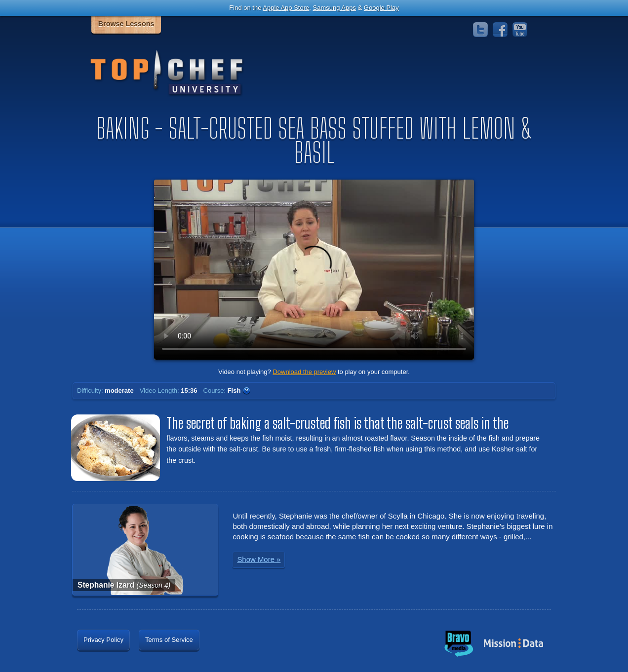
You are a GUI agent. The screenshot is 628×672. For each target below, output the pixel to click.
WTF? (246, 391)
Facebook (500, 30)
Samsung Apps (334, 8)
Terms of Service (169, 640)
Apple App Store (286, 8)
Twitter (480, 30)
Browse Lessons (126, 24)
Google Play (381, 8)
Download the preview (304, 372)
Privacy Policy (103, 640)
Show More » (259, 559)
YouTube (520, 30)
